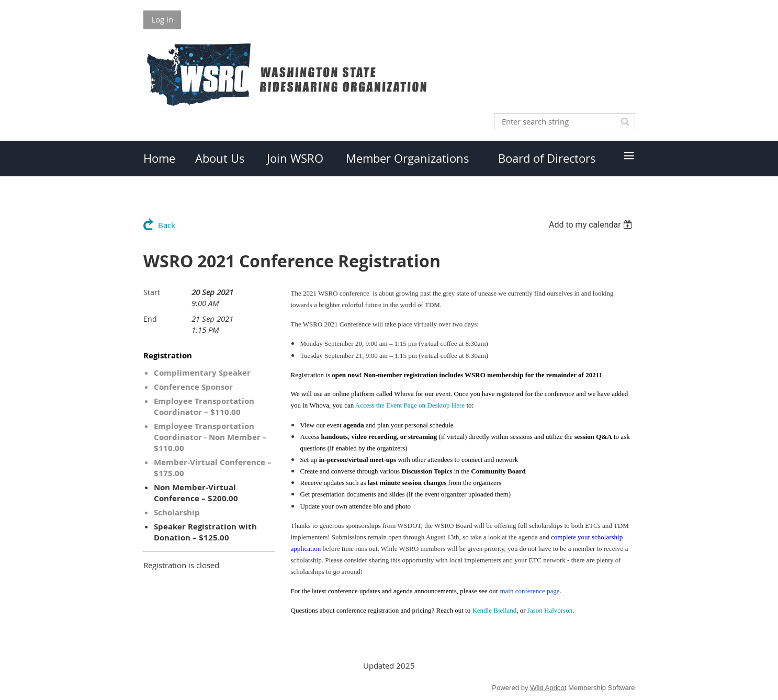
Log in (162, 19)
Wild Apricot (548, 688)
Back (167, 225)
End (150, 319)
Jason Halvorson (550, 610)
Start (152, 292)
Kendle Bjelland (494, 610)
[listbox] (592, 225)
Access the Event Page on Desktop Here (410, 405)
